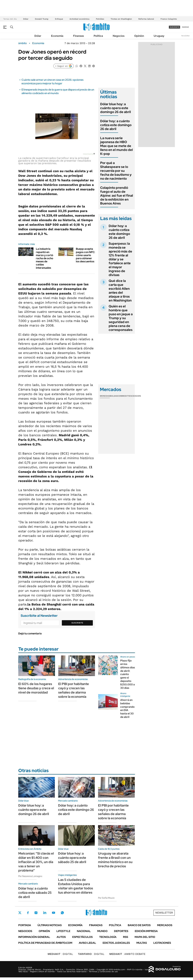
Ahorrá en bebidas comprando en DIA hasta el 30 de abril (127, 708)
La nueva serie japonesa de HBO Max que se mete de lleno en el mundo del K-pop (116, 146)
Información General (34, 937)
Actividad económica (79, 19)
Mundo (102, 931)
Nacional (84, 931)
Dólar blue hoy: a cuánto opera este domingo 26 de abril (116, 108)
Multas (142, 943)
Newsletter (185, 36)
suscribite (175, 27)
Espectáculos (82, 937)
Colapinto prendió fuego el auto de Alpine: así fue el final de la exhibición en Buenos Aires (117, 196)
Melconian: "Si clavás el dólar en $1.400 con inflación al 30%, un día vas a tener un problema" (36, 862)
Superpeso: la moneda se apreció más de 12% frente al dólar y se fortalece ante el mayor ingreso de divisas (120, 259)
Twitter (20, 913)
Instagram (36, 913)
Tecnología (108, 937)
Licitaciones (162, 943)
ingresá (185, 27)
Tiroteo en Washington (121, 19)
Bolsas (114, 396)
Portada (25, 925)
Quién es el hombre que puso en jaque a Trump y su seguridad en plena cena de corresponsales (121, 318)
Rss (126, 937)
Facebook (28, 913)
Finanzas (78, 36)
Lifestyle (63, 931)
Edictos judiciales (116, 943)
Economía (57, 36)
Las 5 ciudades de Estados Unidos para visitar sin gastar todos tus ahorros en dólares (76, 886)
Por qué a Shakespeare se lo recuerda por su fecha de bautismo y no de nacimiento (116, 171)
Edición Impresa (146, 931)
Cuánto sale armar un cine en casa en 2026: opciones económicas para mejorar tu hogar (52, 82)
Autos (61, 937)
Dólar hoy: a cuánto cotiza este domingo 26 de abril (116, 125)
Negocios (119, 36)
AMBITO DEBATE (127, 954)
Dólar (26, 19)
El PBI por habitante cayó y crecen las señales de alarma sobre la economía (74, 690)
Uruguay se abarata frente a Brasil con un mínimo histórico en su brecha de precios (115, 860)
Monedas (105, 396)
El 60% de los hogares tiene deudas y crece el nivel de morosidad (36, 688)
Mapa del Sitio (145, 937)
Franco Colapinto (169, 19)
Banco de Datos (139, 925)
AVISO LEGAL (87, 943)
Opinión (139, 36)
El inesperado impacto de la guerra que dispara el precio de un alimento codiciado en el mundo (58, 91)
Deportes (121, 931)
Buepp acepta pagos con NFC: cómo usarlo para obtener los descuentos (85, 255)
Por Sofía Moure (106, 898)
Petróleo (100, 19)
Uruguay (159, 36)
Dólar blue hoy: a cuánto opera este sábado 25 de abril (72, 858)
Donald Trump (42, 19)
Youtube (54, 913)
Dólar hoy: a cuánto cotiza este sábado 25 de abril (35, 893)
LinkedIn (45, 913)
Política (98, 36)
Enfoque (59, 19)
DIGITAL (60, 954)
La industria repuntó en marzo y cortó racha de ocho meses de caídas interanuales (45, 258)
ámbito (23, 43)
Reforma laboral (146, 19)
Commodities (125, 396)
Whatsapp (62, 913)
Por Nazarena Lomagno (30, 876)
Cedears (136, 396)
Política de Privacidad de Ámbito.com (45, 943)
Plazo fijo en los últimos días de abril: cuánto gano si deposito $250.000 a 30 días (128, 674)
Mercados (165, 925)
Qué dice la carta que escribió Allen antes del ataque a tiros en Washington (120, 291)
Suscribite (77, 623)
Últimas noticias (50, 925)
